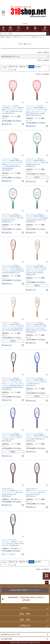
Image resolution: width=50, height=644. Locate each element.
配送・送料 (25, 614)
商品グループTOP (12, 37)
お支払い (25, 608)
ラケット (22, 37)
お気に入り (19, 29)
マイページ (28, 29)
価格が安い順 (13, 67)
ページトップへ (47, 582)
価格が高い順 (23, 67)
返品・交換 (25, 620)
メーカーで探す (31, 37)
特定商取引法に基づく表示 (11, 634)
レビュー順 (13, 70)
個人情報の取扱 (7, 639)
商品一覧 (10, 29)
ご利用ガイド (45, 29)
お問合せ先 (25, 626)
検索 (48, 34)
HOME (3, 29)
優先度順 (38, 67)
